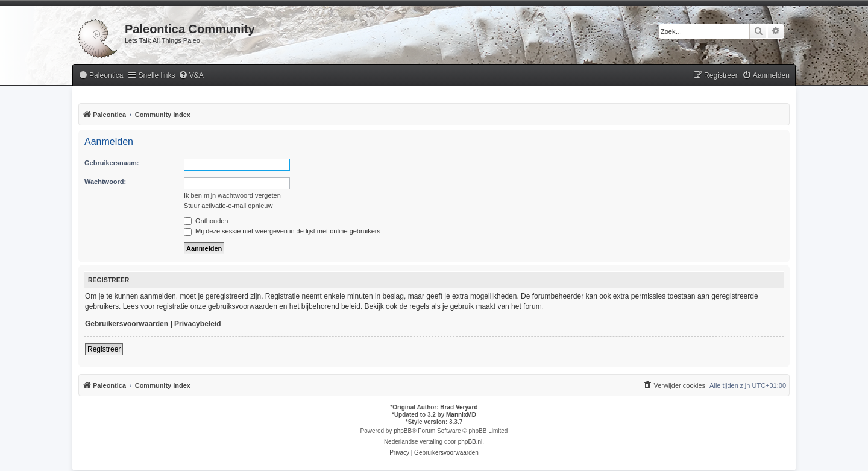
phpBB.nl (470, 442)
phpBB (403, 431)
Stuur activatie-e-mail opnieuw (228, 206)
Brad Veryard (459, 407)
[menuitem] (101, 76)
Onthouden (206, 221)
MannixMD (461, 415)
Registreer (104, 349)
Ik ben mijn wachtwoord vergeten (232, 195)
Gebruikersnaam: (112, 163)
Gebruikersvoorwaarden (127, 324)
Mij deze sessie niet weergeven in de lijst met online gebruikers (282, 231)
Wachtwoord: (105, 182)
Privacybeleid (197, 324)
